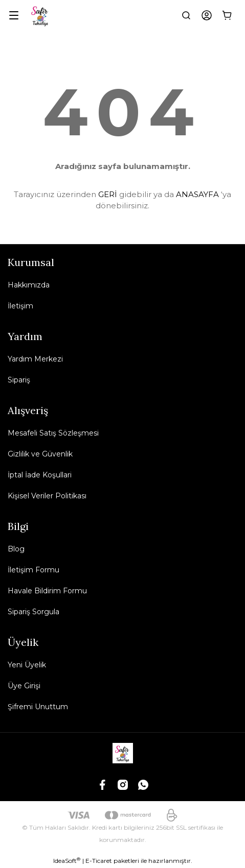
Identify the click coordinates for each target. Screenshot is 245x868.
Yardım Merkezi (35, 359)
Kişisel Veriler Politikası (47, 496)
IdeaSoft (67, 860)
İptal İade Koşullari (40, 475)
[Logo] (40, 15)
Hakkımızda (29, 285)
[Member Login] (207, 15)
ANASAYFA (197, 194)
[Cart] (227, 15)
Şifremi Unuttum (38, 707)
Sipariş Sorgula (34, 612)
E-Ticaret (99, 861)
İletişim (20, 306)
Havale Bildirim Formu (47, 591)
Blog (16, 549)
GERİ (108, 194)
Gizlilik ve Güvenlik (40, 454)
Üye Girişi (24, 686)
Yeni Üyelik (27, 665)
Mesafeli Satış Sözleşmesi (53, 433)
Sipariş (19, 380)
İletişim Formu (34, 570)
